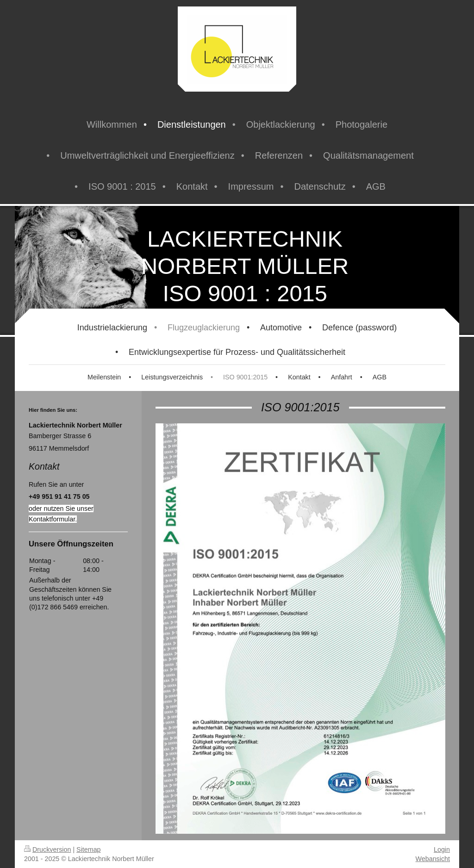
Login (442, 849)
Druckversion (47, 849)
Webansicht (433, 859)
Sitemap (88, 849)
